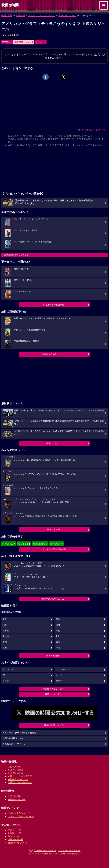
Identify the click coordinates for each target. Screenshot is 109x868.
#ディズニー (55, 544)
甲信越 (6, 636)
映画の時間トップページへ (15, 744)
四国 (58, 642)
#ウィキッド (23, 544)
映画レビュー (54, 530)
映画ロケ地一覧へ (54, 694)
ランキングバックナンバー (21, 816)
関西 (5, 625)
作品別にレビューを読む (20, 782)
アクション (8, 670)
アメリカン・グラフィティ (42, 15)
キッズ (59, 675)
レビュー (40, 42)
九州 (5, 648)
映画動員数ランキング (19, 813)
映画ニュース (14, 830)
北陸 (58, 636)
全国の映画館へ (54, 656)
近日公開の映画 (15, 773)
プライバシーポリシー (69, 850)
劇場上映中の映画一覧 (54, 305)
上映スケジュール (67, 15)
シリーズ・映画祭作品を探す (54, 549)
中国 (5, 642)
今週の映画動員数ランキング (15, 255)
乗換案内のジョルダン (45, 850)
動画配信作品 (14, 833)
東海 (58, 625)
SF (4, 675)
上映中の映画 (14, 767)
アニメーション (63, 670)
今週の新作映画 (15, 770)
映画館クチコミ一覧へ (54, 689)
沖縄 (58, 648)
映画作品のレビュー (18, 779)
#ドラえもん (8, 544)
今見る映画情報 (15, 839)
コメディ (7, 681)
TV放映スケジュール (18, 836)
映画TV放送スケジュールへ (54, 599)
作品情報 (20, 15)
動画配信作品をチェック (54, 354)
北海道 (6, 631)
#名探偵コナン (39, 544)
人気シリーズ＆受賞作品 (20, 776)
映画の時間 (7, 15)
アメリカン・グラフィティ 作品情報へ (20, 733)
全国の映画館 (14, 796)
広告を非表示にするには (92, 130)
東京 (5, 619)
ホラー (59, 681)
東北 (58, 631)
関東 (58, 619)
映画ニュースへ (54, 443)
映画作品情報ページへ (13, 738)
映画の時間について (54, 725)
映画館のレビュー (17, 800)
